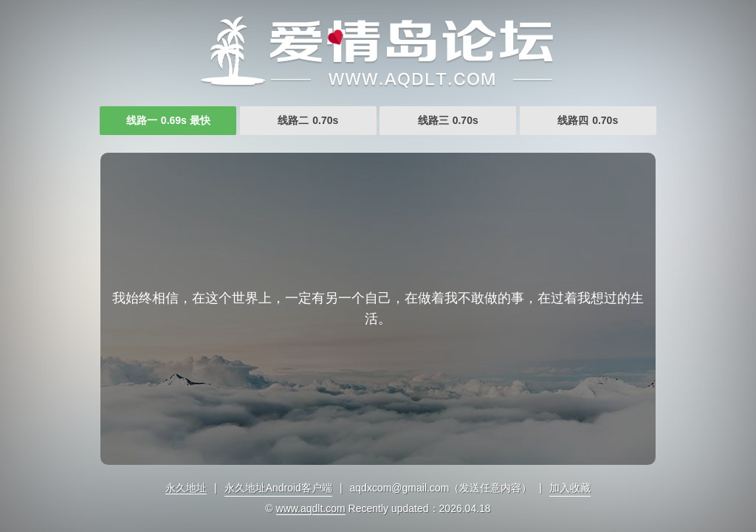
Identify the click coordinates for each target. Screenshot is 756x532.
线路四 (588, 120)
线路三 (448, 120)
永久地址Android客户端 (278, 488)
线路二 (308, 120)
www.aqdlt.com (311, 508)
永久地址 (186, 488)
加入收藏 (570, 488)
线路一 (168, 120)
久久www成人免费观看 (378, 52)
